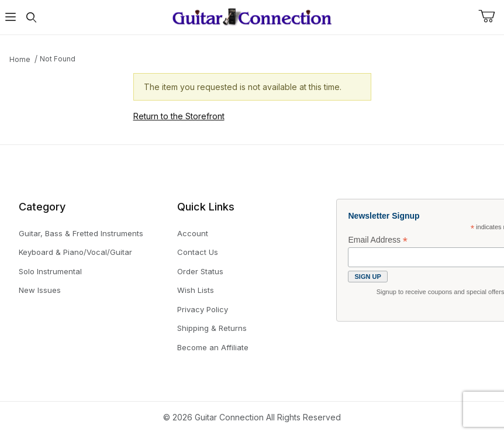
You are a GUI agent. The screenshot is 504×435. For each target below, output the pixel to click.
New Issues (40, 290)
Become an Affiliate (213, 347)
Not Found (58, 59)
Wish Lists (196, 290)
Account (193, 233)
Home (20, 59)
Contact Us (198, 252)
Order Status (200, 271)
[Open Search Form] (32, 17)
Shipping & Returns (212, 328)
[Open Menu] (11, 17)
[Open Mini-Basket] (491, 16)
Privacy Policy (203, 309)
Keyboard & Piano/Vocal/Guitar (75, 252)
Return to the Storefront (179, 116)
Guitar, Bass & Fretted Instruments (81, 233)
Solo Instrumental (50, 271)
